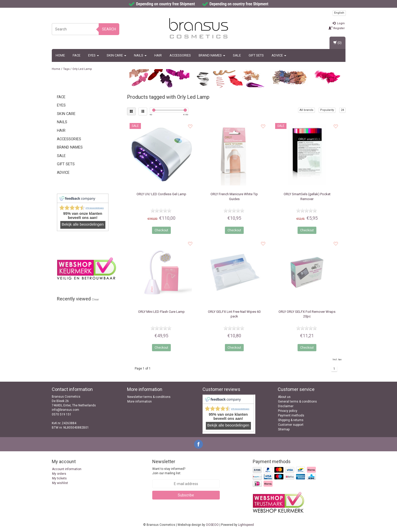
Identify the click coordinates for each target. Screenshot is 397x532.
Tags (66, 69)
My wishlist (60, 483)
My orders (59, 474)
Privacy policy (288, 411)
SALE (237, 55)
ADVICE (279, 55)
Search (109, 29)
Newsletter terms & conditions (149, 397)
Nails (140, 55)
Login (339, 23)
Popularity (327, 110)
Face (77, 55)
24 (342, 110)
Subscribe (186, 495)
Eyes (94, 55)
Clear (95, 299)
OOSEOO (212, 525)
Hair (158, 55)
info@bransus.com (65, 410)
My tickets (59, 478)
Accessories (180, 55)
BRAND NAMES (212, 55)
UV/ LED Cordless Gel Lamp (161, 194)
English (339, 13)
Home (60, 55)
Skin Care (116, 55)
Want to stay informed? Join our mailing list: (169, 471)
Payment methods (291, 415)
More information (140, 402)
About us (284, 397)
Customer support (291, 425)
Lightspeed (246, 525)
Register (337, 28)
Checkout (161, 230)
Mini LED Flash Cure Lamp (161, 312)
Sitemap (284, 429)
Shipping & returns (291, 420)
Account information (67, 469)
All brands (306, 110)
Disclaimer (286, 406)
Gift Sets (256, 55)
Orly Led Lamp (82, 69)
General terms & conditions (297, 402)
